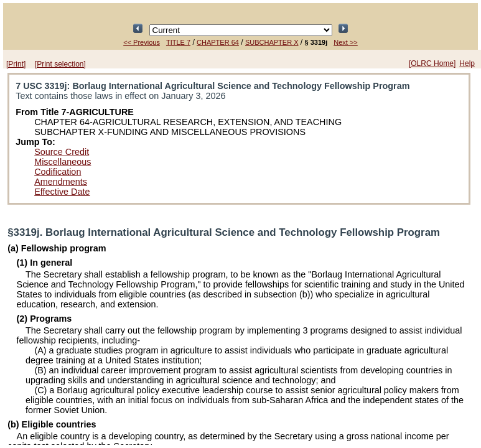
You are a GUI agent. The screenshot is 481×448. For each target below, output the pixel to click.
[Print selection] (60, 64)
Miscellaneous (63, 162)
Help (467, 63)
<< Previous (142, 42)
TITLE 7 (178, 42)
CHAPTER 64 (218, 42)
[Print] (16, 64)
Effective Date (62, 192)
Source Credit (62, 152)
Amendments (61, 182)
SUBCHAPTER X (272, 42)
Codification (58, 172)
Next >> (346, 42)
